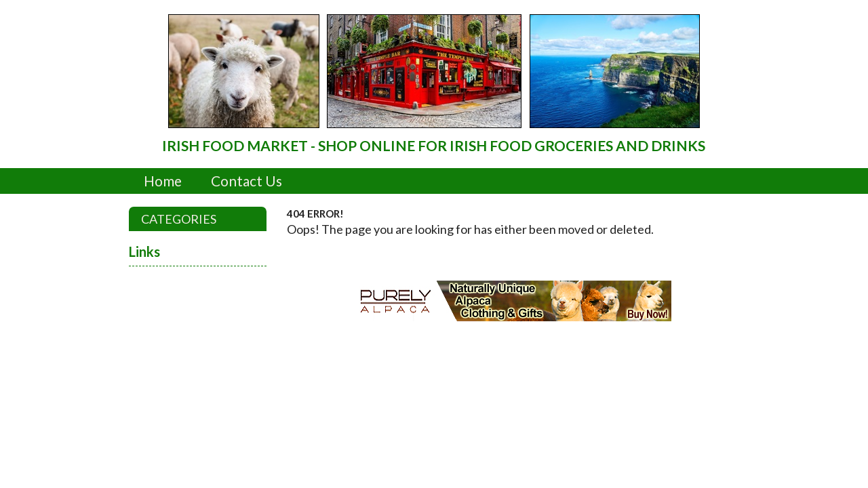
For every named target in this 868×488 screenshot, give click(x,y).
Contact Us (246, 181)
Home (163, 181)
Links (144, 251)
